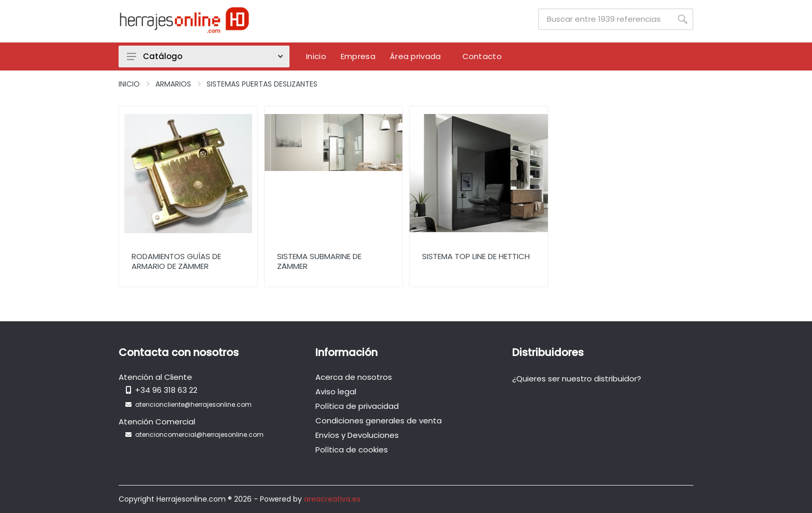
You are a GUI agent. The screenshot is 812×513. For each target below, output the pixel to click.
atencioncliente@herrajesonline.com (193, 404)
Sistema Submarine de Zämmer (319, 261)
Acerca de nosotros (354, 377)
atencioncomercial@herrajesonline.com (199, 434)
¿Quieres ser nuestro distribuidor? (577, 379)
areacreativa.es (332, 499)
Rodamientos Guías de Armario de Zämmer (176, 261)
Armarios (173, 84)
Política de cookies (352, 450)
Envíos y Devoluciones (357, 435)
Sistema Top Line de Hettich (476, 256)
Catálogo (205, 56)
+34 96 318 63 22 (166, 390)
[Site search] (605, 19)
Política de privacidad (357, 406)
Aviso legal (336, 391)
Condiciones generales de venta (379, 421)
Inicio (129, 84)
